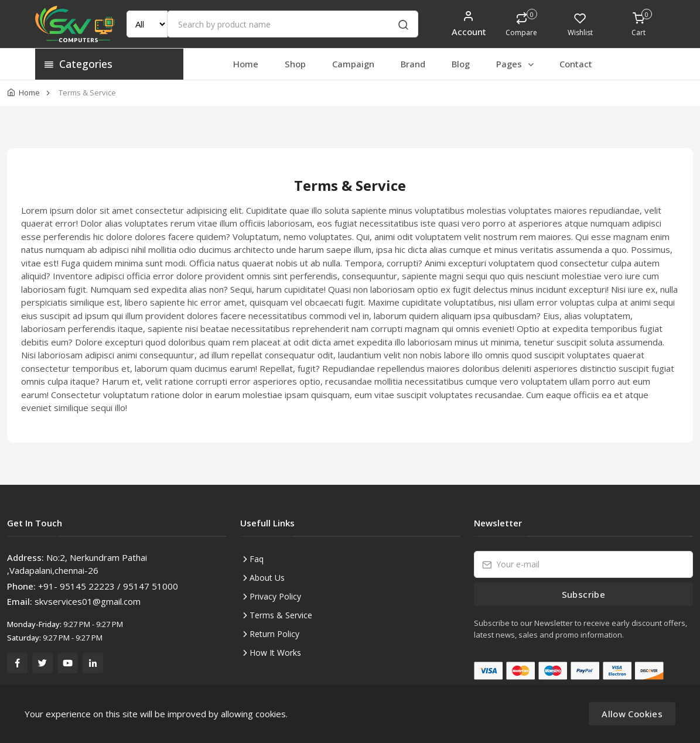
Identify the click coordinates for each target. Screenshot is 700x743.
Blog (461, 64)
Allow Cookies (632, 714)
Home (246, 64)
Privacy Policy (275, 596)
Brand (413, 64)
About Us (267, 578)
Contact (576, 64)
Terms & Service (281, 615)
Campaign (353, 64)
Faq (257, 559)
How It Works (275, 653)
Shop (295, 64)
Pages (516, 64)
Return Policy (274, 634)
